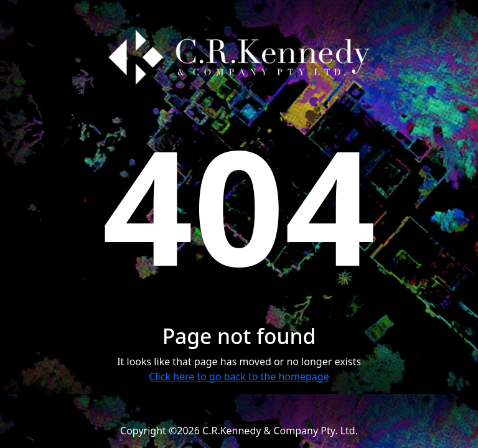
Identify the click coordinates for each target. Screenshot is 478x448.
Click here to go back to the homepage (239, 376)
